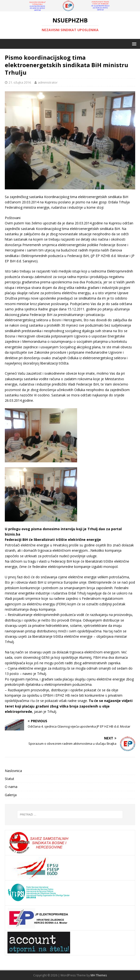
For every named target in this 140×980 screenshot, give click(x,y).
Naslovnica (13, 771)
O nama (11, 787)
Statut (10, 779)
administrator (48, 82)
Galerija (11, 795)
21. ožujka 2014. (20, 82)
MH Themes (99, 975)
